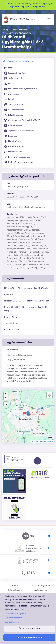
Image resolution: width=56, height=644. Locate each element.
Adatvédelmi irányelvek (15, 614)
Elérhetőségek (15, 590)
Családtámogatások (41, 586)
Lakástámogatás (41, 590)
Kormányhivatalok (17, 19)
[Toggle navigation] (49, 19)
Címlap (5, 30)
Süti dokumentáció (13, 618)
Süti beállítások (12, 622)
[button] (28, 176)
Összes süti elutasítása (29, 629)
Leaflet (35, 441)
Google (51, 441)
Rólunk (15, 586)
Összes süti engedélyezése (29, 637)
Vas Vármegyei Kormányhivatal (19, 33)
